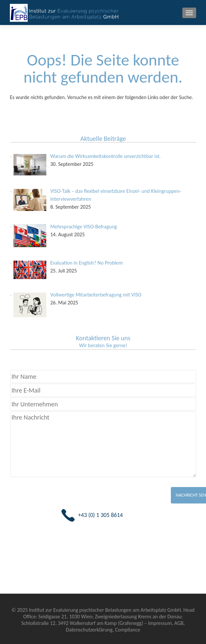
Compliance (127, 630)
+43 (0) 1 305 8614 (100, 515)
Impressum (160, 623)
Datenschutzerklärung (89, 630)
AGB (179, 623)
